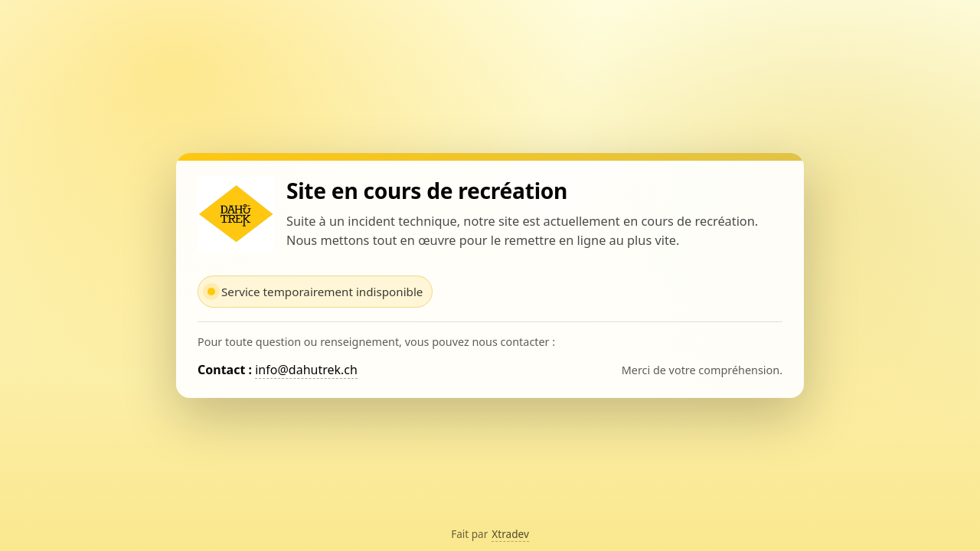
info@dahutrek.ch (306, 370)
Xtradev (510, 534)
